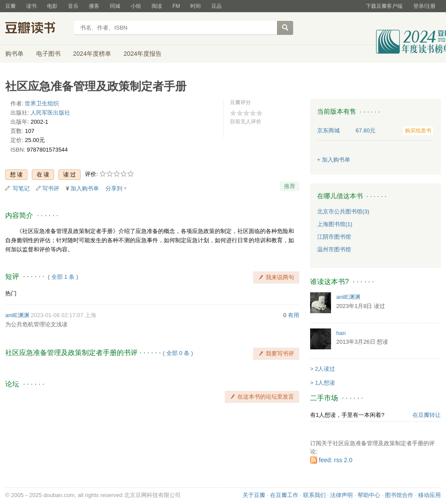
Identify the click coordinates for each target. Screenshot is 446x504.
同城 (115, 6)
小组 (136, 6)
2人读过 (325, 369)
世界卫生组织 (42, 103)
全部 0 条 (178, 353)
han (341, 333)
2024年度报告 (143, 54)
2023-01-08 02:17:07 (57, 315)
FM (176, 6)
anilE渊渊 (17, 315)
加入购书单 (85, 188)
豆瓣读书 (37, 29)
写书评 (51, 188)
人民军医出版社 (50, 113)
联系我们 (314, 495)
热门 (11, 293)
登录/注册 (424, 6)
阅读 (157, 6)
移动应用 (429, 495)
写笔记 (21, 188)
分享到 (114, 188)
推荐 (290, 186)
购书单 (14, 54)
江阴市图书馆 (334, 237)
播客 (94, 6)
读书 (31, 6)
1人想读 (325, 383)
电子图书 (48, 54)
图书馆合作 (399, 495)
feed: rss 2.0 (336, 460)
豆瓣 (10, 6)
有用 (294, 315)
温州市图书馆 (334, 249)
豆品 (216, 6)
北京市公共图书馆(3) (343, 211)
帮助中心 (369, 495)
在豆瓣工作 (284, 495)
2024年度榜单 (92, 54)
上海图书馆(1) (335, 224)
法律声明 (341, 495)
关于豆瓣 (254, 495)
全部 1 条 (63, 277)
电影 (52, 6)
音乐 (73, 6)
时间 (196, 6)
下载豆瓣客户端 (384, 6)
